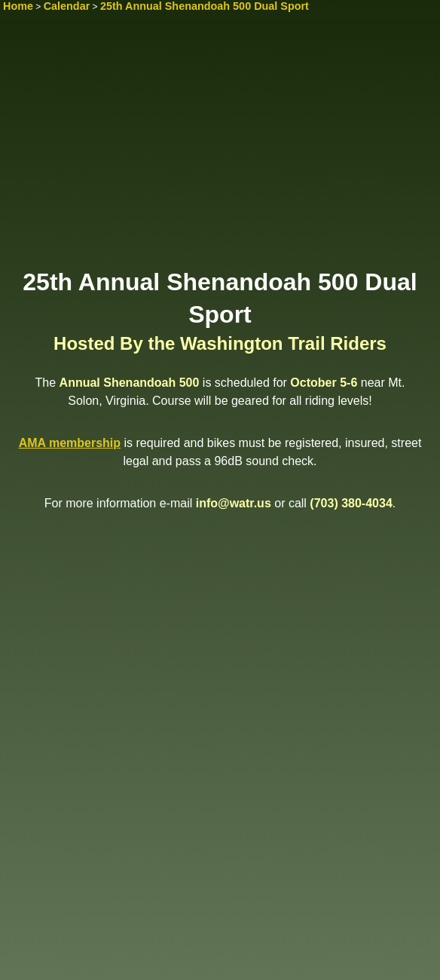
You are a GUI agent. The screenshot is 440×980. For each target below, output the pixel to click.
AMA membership (70, 443)
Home (18, 6)
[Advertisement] (220, 149)
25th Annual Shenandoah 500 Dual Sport (205, 6)
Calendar (67, 6)
